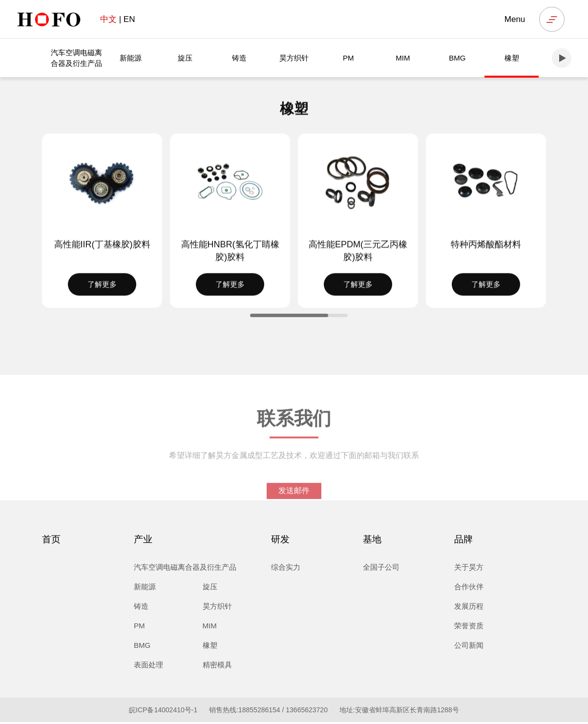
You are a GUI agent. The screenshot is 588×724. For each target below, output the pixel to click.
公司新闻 (469, 647)
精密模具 (217, 667)
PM (348, 59)
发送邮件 (294, 501)
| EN (117, 19)
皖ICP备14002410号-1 (163, 712)
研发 (280, 541)
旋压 (185, 59)
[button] (562, 59)
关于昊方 (469, 569)
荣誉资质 (469, 628)
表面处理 (148, 667)
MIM (403, 59)
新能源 (131, 59)
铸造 (239, 59)
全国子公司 (381, 569)
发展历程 (469, 608)
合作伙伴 (469, 589)
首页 (51, 541)
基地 (372, 541)
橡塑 (512, 59)
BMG (457, 59)
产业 (143, 541)
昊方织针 (294, 59)
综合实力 (286, 569)
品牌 (463, 541)
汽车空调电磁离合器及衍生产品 (76, 59)
